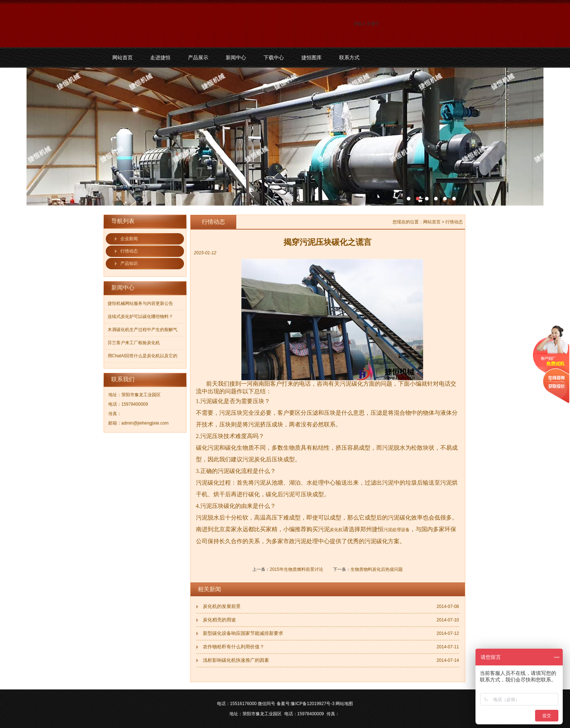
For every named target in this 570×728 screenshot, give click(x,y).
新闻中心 (236, 57)
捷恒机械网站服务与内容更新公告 (140, 303)
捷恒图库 (312, 57)
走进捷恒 (160, 57)
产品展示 (198, 57)
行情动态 (129, 251)
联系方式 (349, 57)
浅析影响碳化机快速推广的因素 (236, 660)
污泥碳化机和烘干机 (285, 137)
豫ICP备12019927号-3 (313, 704)
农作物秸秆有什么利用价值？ (234, 647)
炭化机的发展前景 (222, 606)
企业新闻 (129, 239)
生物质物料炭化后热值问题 (377, 569)
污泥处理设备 (397, 530)
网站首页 (123, 57)
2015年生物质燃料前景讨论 (296, 569)
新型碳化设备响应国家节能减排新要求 (243, 633)
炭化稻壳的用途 (219, 620)
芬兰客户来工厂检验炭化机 (134, 343)
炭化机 (336, 530)
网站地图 (344, 704)
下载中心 (274, 57)
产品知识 (129, 263)
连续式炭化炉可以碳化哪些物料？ (140, 317)
